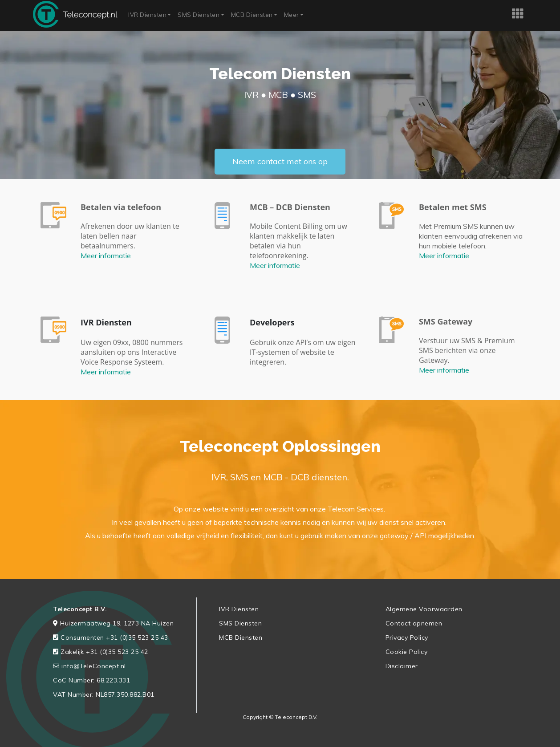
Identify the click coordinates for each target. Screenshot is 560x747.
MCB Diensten (252, 15)
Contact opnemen (414, 623)
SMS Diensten (199, 15)
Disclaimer (402, 666)
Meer (292, 15)
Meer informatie (106, 256)
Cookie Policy (407, 652)
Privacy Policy (407, 637)
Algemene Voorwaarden (424, 609)
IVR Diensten (147, 15)
